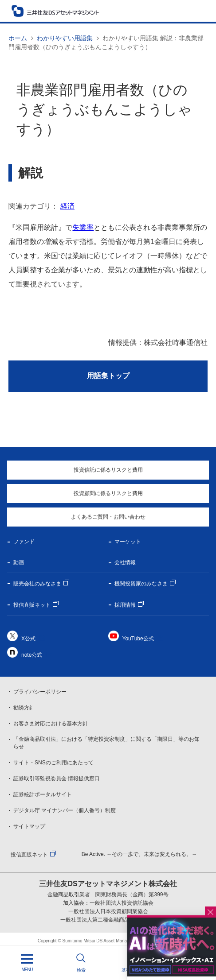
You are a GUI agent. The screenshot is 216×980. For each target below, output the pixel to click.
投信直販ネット (32, 605)
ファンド (24, 542)
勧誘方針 (24, 708)
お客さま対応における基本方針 (51, 724)
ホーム (18, 38)
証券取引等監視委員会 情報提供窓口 (57, 779)
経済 (67, 206)
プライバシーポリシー (40, 692)
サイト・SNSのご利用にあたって (53, 763)
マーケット (128, 542)
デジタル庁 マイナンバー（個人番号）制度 (65, 810)
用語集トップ (108, 376)
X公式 (28, 639)
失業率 (83, 227)
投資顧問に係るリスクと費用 (108, 493)
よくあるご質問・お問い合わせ (108, 517)
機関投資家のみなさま (141, 584)
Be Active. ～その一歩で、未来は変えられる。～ (139, 854)
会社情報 (125, 562)
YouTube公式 (138, 639)
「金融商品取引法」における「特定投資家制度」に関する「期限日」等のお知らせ (106, 743)
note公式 (32, 655)
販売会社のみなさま (37, 584)
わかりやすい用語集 (65, 38)
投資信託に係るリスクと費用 (108, 470)
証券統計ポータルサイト (43, 794)
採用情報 (125, 605)
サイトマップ (29, 826)
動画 (19, 562)
